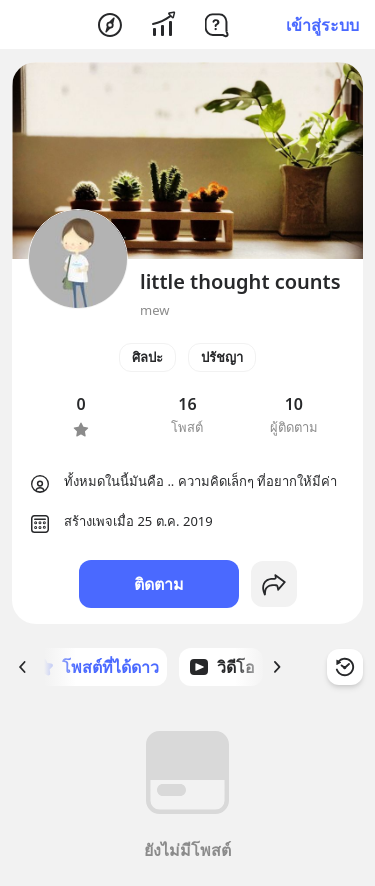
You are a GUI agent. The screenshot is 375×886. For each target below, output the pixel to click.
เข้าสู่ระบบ (322, 25)
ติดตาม (159, 584)
